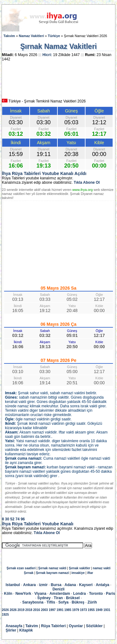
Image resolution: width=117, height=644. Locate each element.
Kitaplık (26, 630)
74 (17, 519)
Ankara (29, 585)
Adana (70, 585)
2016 (37, 610)
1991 (60, 610)
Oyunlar (76, 626)
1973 (83, 610)
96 (23, 519)
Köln (8, 594)
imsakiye (78, 573)
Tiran (58, 598)
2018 (29, 610)
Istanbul (13, 585)
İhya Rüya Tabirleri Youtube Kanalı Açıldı (44, 173)
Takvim (9, 36)
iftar (90, 573)
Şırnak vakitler (80, 568)
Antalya (102, 585)
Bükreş (78, 602)
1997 (52, 610)
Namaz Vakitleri (31, 36)
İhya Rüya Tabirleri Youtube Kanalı (38, 524)
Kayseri (86, 585)
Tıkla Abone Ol (87, 182)
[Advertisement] (59, 82)
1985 (68, 610)
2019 (21, 610)
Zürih (92, 602)
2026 (5, 610)
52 (12, 519)
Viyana (40, 594)
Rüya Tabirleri (53, 626)
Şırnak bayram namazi (52, 573)
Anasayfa (14, 626)
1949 (99, 610)
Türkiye (54, 36)
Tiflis (51, 602)
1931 (107, 610)
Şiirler (11, 630)
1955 (91, 610)
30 (7, 519)
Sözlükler (94, 626)
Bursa (56, 585)
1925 (5, 615)
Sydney (44, 598)
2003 (44, 610)
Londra (79, 594)
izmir (43, 585)
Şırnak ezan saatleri (21, 568)
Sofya (63, 602)
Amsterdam (60, 594)
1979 (76, 610)
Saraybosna (33, 602)
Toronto (96, 594)
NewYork (23, 594)
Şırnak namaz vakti (52, 568)
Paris (111, 594)
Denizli (58, 589)
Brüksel (73, 598)
